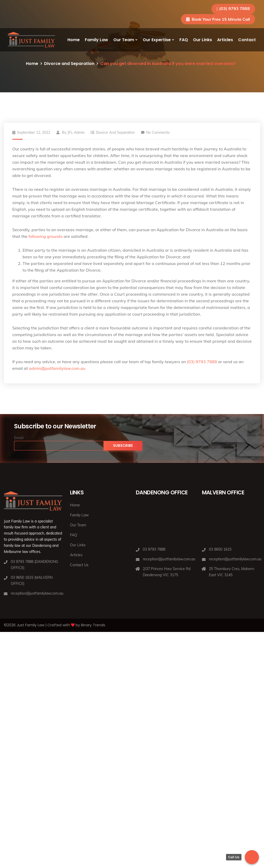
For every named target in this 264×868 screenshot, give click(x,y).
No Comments (155, 132)
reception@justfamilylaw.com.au (37, 593)
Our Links (202, 40)
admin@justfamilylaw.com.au (57, 368)
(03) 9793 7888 (235, 8)
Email (19, 438)
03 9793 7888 (154, 549)
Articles (225, 40)
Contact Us (79, 565)
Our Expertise (157, 40)
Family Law (97, 40)
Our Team (124, 40)
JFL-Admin (76, 132)
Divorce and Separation (69, 64)
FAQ (184, 40)
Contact (247, 40)
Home (74, 40)
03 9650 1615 (220, 549)
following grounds (45, 236)
